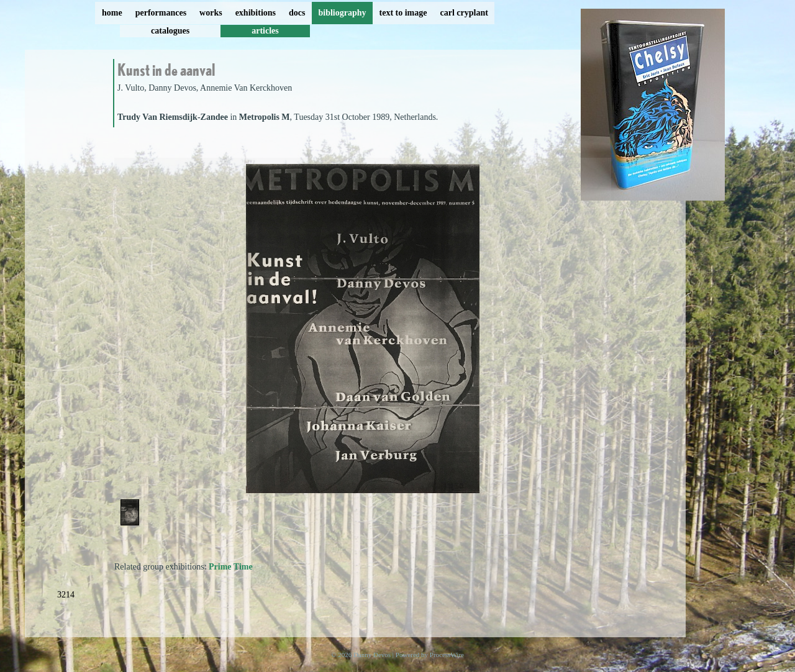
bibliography (342, 13)
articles (265, 31)
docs (297, 13)
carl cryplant (464, 13)
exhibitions (256, 13)
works (211, 13)
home (112, 13)
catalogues (170, 31)
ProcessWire (447, 655)
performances (161, 13)
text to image (403, 13)
